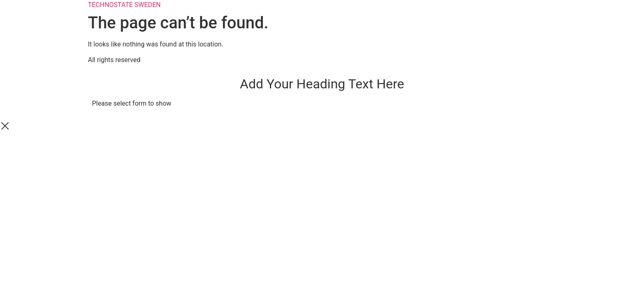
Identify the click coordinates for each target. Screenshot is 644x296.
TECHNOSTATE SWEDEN (124, 5)
